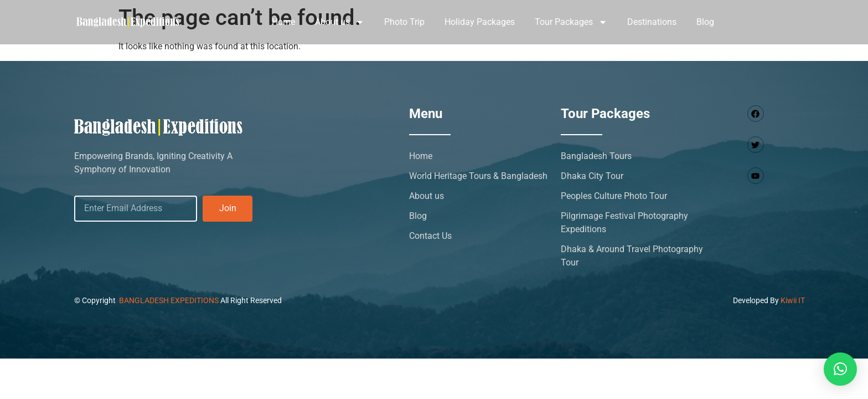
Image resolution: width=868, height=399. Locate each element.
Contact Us (430, 236)
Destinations (652, 22)
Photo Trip (404, 22)
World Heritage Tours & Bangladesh (478, 176)
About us (340, 22)
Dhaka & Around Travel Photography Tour (632, 256)
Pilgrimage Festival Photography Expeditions (624, 222)
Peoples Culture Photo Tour (614, 196)
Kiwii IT (793, 300)
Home (283, 22)
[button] (840, 369)
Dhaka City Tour (592, 176)
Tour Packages (571, 22)
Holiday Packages (480, 22)
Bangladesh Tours (596, 156)
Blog (705, 22)
